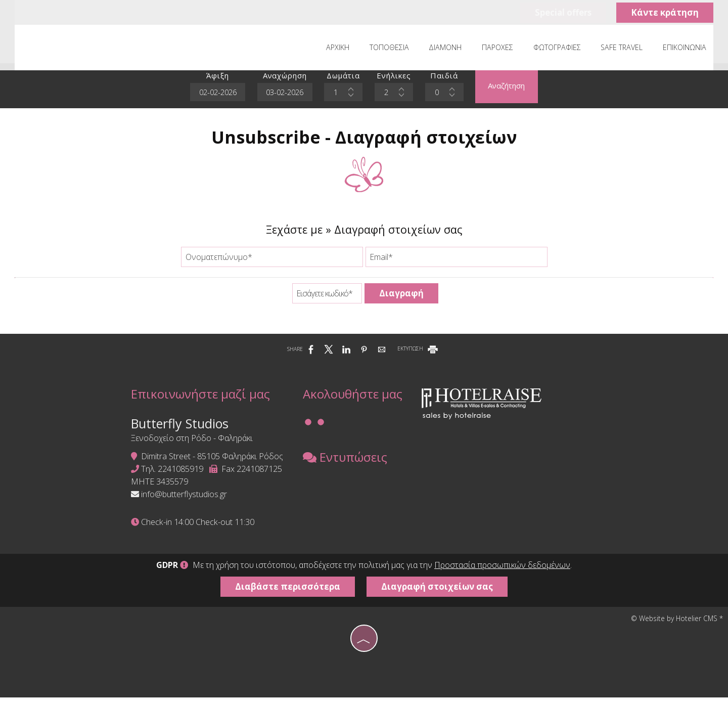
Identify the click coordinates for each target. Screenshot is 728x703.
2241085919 (176, 474)
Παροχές (499, 49)
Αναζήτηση (509, 89)
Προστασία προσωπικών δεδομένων (502, 570)
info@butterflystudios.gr (180, 499)
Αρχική (342, 49)
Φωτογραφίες (558, 49)
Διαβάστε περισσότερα (287, 592)
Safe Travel (622, 49)
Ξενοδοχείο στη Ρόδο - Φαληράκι (188, 443)
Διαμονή (448, 49)
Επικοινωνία (684, 49)
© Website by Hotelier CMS (675, 624)
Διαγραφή (401, 297)
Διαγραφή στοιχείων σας (438, 592)
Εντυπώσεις (342, 463)
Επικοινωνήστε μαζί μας (196, 398)
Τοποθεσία (392, 49)
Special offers (560, 13)
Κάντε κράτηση (664, 13)
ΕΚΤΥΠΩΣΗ (418, 353)
